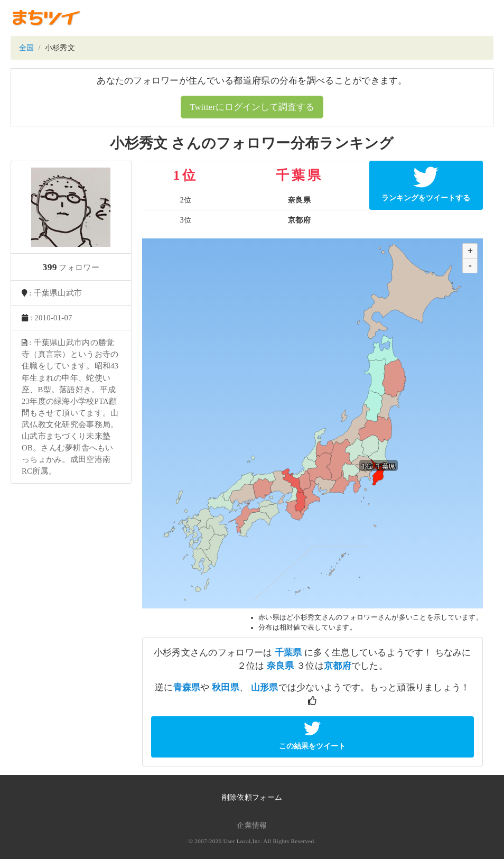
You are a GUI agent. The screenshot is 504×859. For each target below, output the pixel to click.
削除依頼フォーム (252, 797)
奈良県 (281, 666)
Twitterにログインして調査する (252, 107)
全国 (27, 48)
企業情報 (252, 825)
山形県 (265, 687)
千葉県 (288, 653)
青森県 (187, 687)
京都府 (338, 666)
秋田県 (226, 687)
